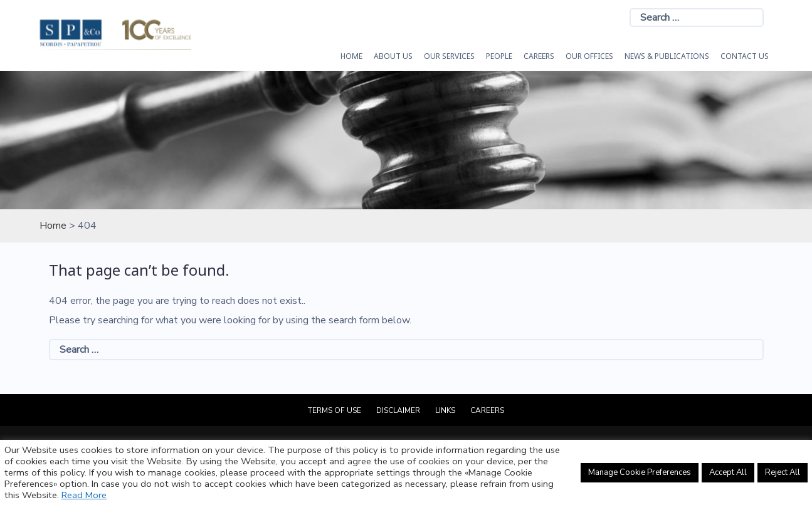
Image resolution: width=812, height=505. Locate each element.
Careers (539, 56)
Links (445, 410)
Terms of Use (335, 410)
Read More (84, 495)
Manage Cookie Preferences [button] (640, 472)
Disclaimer (398, 410)
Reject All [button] (783, 472)
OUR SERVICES (449, 56)
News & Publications (667, 56)
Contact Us (745, 56)
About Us (393, 56)
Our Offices (589, 56)
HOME (351, 56)
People (499, 56)
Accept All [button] (728, 472)
